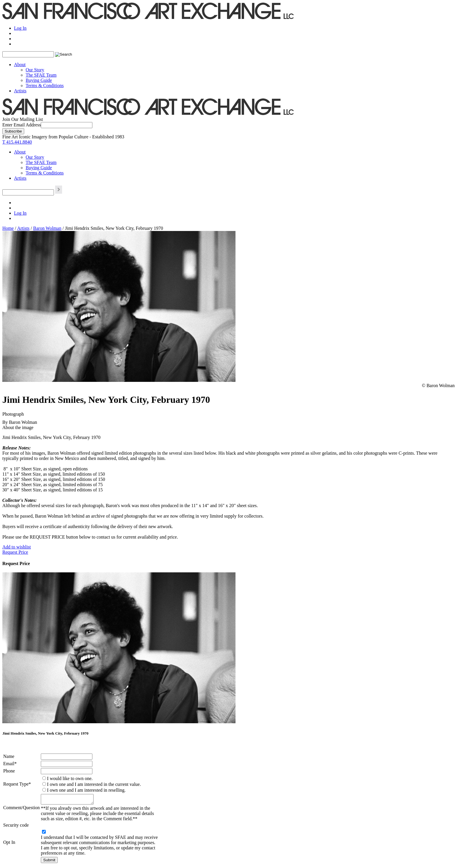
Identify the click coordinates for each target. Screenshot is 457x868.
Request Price (15, 552)
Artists (20, 91)
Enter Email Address (22, 125)
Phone (9, 771)
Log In (20, 28)
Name (9, 756)
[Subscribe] (13, 131)
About (20, 65)
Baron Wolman (47, 228)
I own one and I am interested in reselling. (86, 790)
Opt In (9, 844)
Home (8, 228)
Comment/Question (21, 808)
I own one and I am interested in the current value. (94, 784)
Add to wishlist (17, 547)
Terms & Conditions (45, 85)
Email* (10, 764)
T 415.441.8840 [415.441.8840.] (17, 142)
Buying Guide (39, 80)
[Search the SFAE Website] (28, 54)
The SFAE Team (41, 75)
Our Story (35, 70)
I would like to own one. (70, 778)
